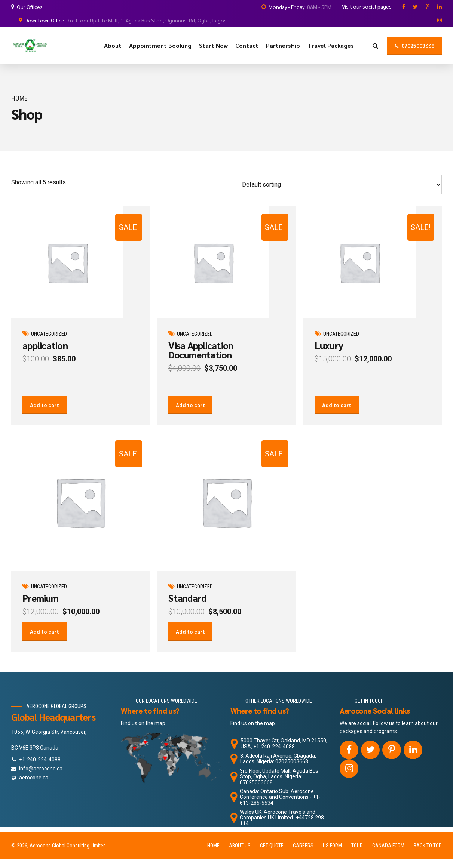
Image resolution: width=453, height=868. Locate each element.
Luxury (329, 345)
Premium (40, 607)
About (113, 45)
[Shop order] (337, 185)
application (45, 345)
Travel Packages (331, 45)
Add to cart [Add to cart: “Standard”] (190, 650)
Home (19, 98)
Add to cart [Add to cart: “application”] (45, 414)
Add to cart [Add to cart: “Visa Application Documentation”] (190, 414)
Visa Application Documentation (201, 350)
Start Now (213, 45)
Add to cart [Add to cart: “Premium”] (45, 650)
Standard (187, 607)
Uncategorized (49, 334)
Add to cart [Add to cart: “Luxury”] (337, 414)
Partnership (283, 45)
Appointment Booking (160, 45)
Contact (247, 45)
